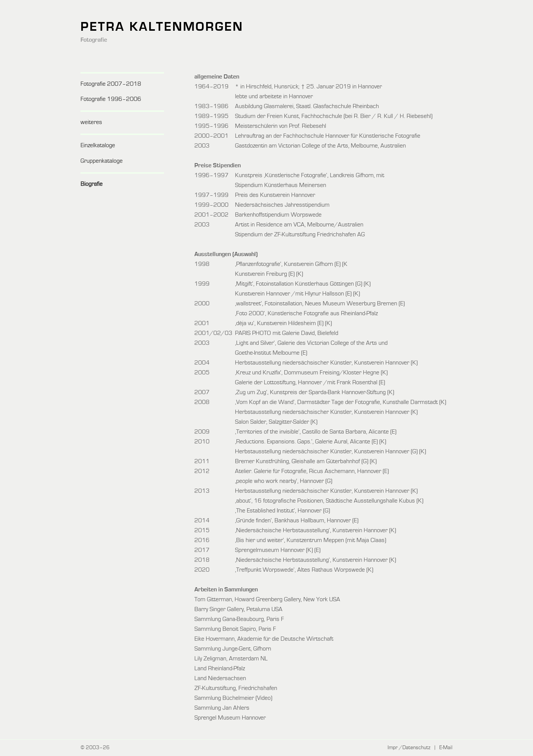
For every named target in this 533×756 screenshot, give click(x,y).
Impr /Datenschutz (409, 748)
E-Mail (446, 748)
